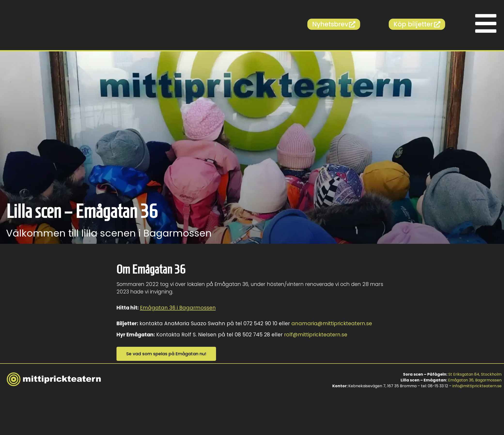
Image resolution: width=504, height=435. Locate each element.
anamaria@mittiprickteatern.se (332, 323)
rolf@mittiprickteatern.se (316, 335)
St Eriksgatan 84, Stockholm (475, 374)
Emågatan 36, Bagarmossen (475, 380)
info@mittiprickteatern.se (477, 386)
